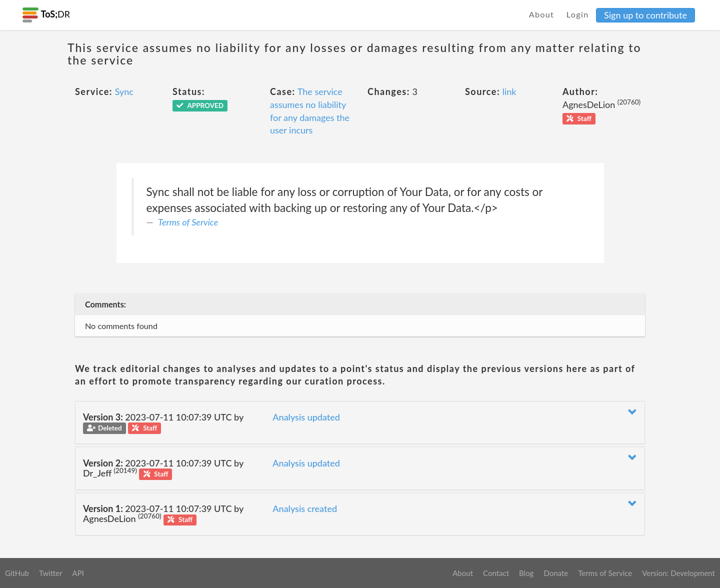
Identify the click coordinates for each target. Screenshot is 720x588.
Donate (556, 573)
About (542, 14)
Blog (526, 573)
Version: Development (678, 573)
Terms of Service (188, 222)
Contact (496, 573)
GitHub (17, 573)
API (78, 573)
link (509, 91)
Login (578, 14)
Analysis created (305, 508)
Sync (124, 91)
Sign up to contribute (645, 15)
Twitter (51, 573)
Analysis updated (306, 417)
